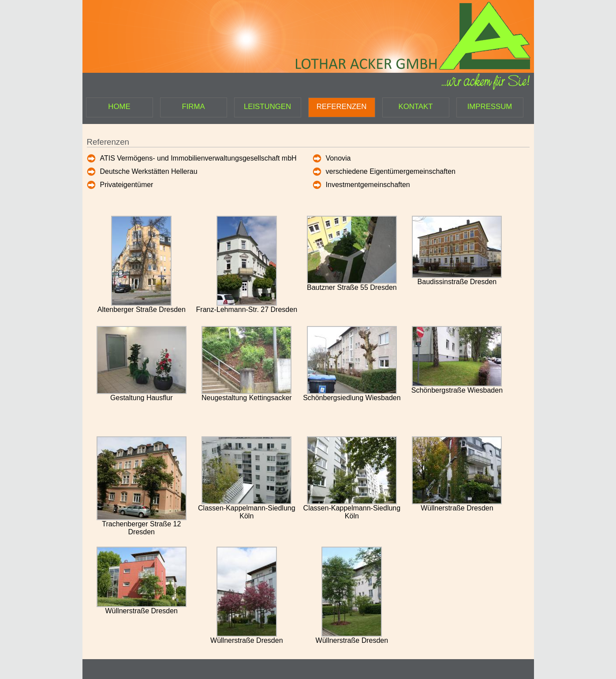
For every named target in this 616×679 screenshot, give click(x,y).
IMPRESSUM (490, 107)
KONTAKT (415, 107)
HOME (119, 107)
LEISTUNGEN (267, 107)
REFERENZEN (342, 107)
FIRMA (193, 107)
